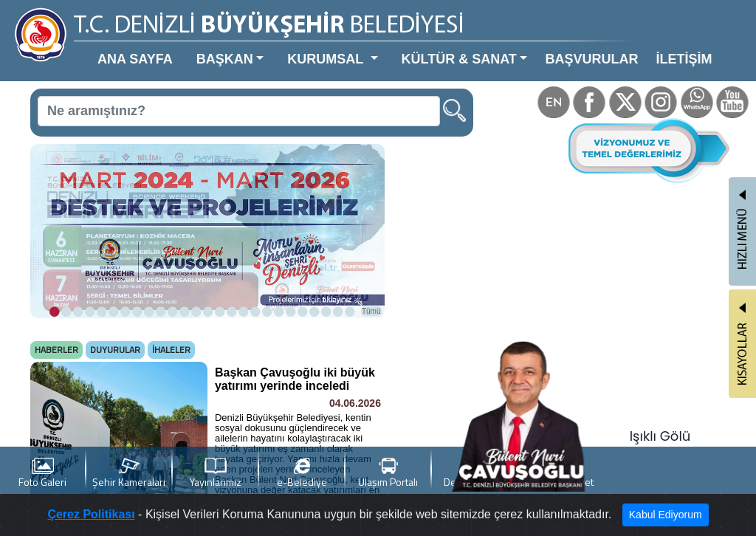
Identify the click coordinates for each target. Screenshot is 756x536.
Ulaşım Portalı (388, 474)
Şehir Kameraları (129, 474)
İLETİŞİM (684, 59)
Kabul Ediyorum (666, 515)
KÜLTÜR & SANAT (459, 59)
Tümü (371, 311)
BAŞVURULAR (591, 59)
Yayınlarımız (216, 474)
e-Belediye (302, 474)
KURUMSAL (327, 59)
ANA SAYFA (135, 59)
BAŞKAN (225, 59)
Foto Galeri (42, 474)
